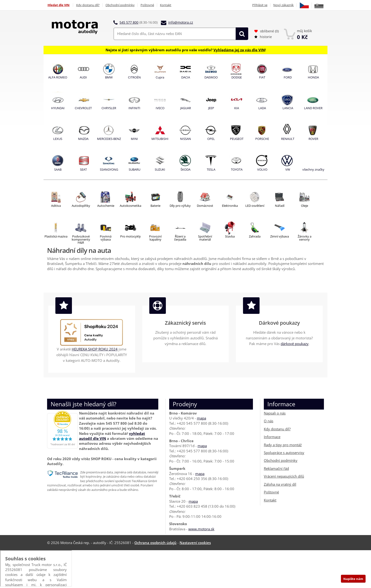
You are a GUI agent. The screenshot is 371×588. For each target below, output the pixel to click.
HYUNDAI (58, 108)
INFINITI (134, 108)
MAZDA (83, 139)
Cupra (160, 77)
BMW (109, 77)
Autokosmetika (130, 206)
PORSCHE (262, 139)
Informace (272, 437)
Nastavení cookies (195, 543)
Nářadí (280, 206)
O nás (269, 421)
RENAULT (288, 139)
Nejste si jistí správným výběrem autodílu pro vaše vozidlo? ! (186, 50)
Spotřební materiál (205, 238)
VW (288, 169)
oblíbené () (267, 31)
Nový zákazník (283, 5)
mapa (201, 418)
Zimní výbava (280, 236)
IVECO (160, 108)
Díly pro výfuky (180, 206)
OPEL (211, 139)
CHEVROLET (83, 108)
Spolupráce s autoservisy (284, 453)
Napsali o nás (275, 413)
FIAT (262, 77)
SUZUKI (160, 169)
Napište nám (353, 579)
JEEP (211, 108)
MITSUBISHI (160, 139)
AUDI (83, 77)
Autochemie (106, 206)
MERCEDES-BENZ (109, 139)
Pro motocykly (130, 236)
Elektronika (230, 206)
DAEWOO (211, 77)
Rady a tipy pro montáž (283, 445)
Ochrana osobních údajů (155, 543)
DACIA (186, 77)
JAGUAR (186, 108)
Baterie (155, 206)
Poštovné (148, 5)
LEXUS (58, 139)
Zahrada (255, 236)
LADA (262, 108)
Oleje (305, 206)
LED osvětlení (255, 206)
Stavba (230, 236)
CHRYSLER (109, 108)
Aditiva (56, 206)
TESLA (211, 169)
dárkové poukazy (295, 344)
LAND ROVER (313, 108)
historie (263, 37)
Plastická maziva (56, 236)
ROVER (313, 139)
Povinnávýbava (106, 238)
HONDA (313, 77)
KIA (237, 108)
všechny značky (313, 169)
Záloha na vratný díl (280, 484)
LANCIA (288, 108)
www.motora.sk (201, 529)
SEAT (83, 169)
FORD (288, 77)
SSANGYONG (109, 169)
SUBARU (135, 169)
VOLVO (262, 169)
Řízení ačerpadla (180, 238)
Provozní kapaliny (155, 238)
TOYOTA (237, 169)
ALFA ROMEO (58, 77)
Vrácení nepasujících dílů (284, 476)
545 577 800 (129, 22)
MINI (134, 139)
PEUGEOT (237, 139)
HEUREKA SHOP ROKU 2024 (95, 349)
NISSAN (185, 139)
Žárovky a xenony (305, 238)
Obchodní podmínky (121, 5)
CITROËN (134, 77)
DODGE (237, 77)
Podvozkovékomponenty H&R (81, 239)
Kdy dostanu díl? (88, 5)
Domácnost (205, 206)
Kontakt (167, 5)
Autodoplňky (81, 206)
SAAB (58, 169)
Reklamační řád (276, 468)
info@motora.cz (181, 22)
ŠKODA (185, 169)
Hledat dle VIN (58, 5)
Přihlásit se (259, 5)
